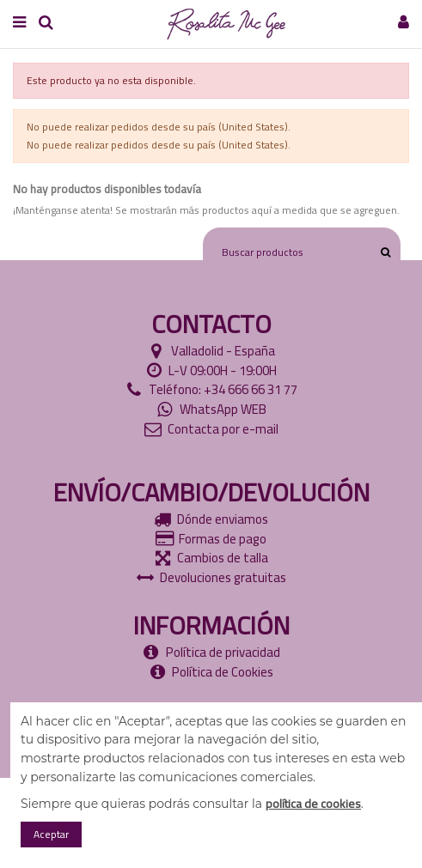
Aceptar (51, 834)
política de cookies (313, 804)
